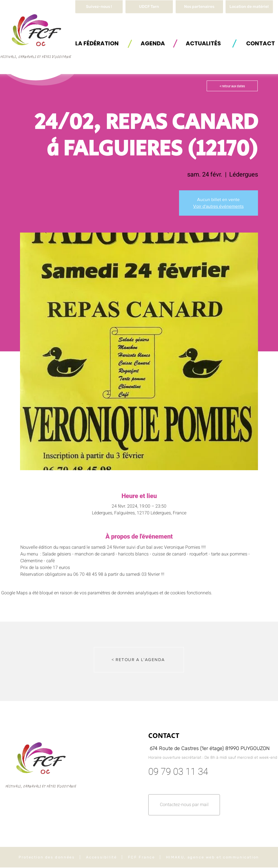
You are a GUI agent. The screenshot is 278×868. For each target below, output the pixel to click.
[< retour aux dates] (232, 86)
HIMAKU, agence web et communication (213, 857)
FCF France (142, 857)
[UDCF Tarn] (149, 7)
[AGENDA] (153, 43)
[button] (249, 7)
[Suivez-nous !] (99, 7)
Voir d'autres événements (218, 206)
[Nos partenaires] (199, 7)
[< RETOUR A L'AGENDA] (139, 660)
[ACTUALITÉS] (203, 43)
